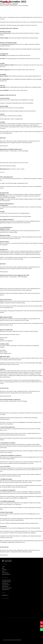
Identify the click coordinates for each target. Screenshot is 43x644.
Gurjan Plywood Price (33, 141)
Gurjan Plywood (5, 586)
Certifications (5, 570)
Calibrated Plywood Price (22, 141)
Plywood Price (3, 141)
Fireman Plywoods (5, 589)
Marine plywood (10, 306)
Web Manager (25, 6)
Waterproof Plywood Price (17, 143)
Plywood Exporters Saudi (7, 588)
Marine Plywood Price (27, 143)
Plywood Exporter (5, 573)
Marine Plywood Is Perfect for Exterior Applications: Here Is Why (15, 275)
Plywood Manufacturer (6, 574)
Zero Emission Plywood (6, 580)
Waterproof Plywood (6, 585)
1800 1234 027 (8, 561)
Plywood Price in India (12, 141)
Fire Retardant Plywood (6, 582)
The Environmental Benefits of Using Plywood (10, 400)
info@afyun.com (5, 595)
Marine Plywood (8, 396)
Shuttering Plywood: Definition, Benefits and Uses (11, 149)
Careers (3, 567)
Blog (3, 568)
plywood (6, 146)
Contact (3, 571)
